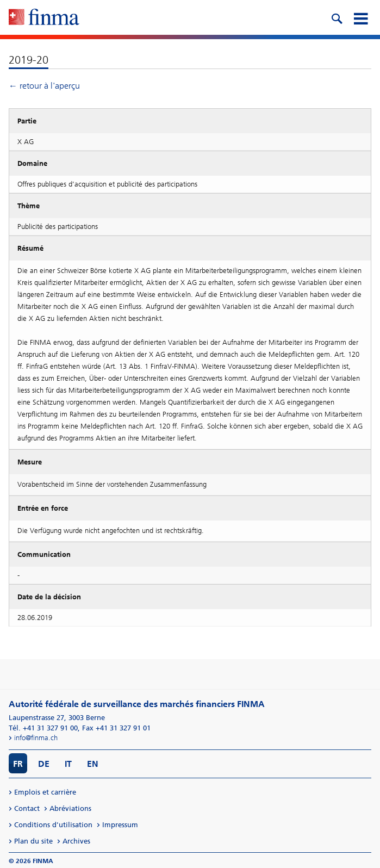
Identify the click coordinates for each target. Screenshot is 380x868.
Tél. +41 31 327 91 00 (43, 728)
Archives (76, 841)
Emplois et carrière (45, 792)
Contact (27, 808)
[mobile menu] (360, 17)
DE (44, 764)
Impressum (120, 825)
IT (68, 764)
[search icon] (337, 17)
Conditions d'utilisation (53, 825)
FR (18, 764)
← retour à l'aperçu (44, 86)
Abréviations (70, 808)
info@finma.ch (36, 738)
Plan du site (33, 841)
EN (93, 764)
